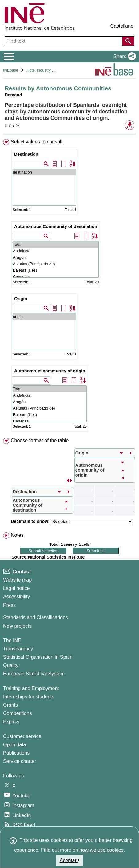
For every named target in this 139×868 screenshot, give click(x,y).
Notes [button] (17, 535)
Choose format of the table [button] (40, 440)
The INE (12, 640)
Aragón (56, 257)
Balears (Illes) (56, 270)
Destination (26, 154)
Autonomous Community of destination (56, 226)
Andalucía (56, 251)
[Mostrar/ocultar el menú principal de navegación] (9, 57)
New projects (17, 626)
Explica (11, 722)
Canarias (56, 277)
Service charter (20, 761)
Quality (11, 665)
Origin (21, 299)
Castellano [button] (122, 26)
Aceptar (70, 860)
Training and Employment (31, 688)
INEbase (11, 70)
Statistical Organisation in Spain (38, 657)
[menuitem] (69, 287)
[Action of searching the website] (128, 41)
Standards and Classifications (36, 617)
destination (44, 172)
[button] (123, 57)
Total (56, 244)
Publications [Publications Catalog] (16, 753)
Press (9, 605)
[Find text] (64, 41)
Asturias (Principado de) (56, 264)
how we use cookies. (102, 850)
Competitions (17, 713)
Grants (10, 705)
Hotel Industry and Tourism (50, 70)
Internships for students (29, 697)
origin (44, 317)
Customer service (22, 736)
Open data (15, 745)
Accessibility (16, 597)
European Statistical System (34, 674)
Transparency (18, 649)
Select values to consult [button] (37, 142)
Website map (17, 580)
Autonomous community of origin (50, 371)
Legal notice (16, 588)
